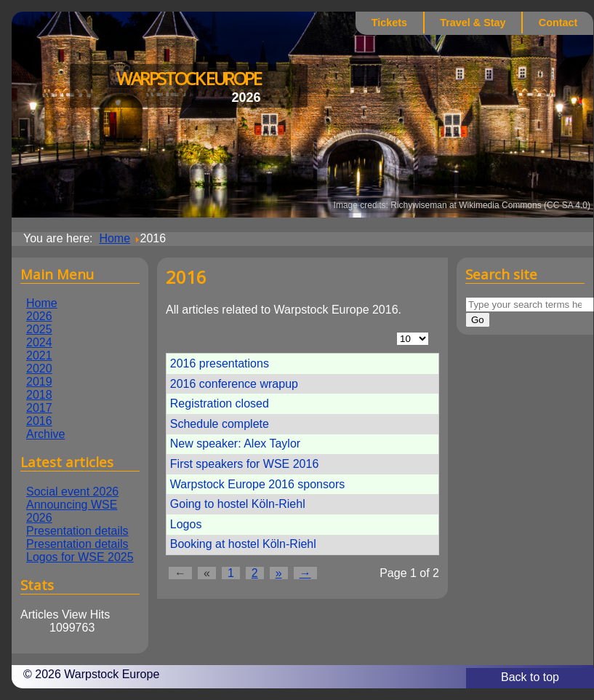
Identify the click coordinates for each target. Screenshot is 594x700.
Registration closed (220, 403)
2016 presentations (220, 363)
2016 (39, 421)
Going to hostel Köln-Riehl (238, 504)
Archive (45, 434)
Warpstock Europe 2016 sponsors (257, 484)
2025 (39, 329)
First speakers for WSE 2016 (245, 464)
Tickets (389, 23)
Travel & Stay (473, 23)
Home (42, 303)
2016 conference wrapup (234, 384)
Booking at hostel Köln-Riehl (243, 544)
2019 (39, 382)
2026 (39, 316)
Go (478, 320)
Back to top (530, 677)
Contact (558, 23)
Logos (186, 524)
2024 (39, 342)
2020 (39, 369)
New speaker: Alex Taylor (235, 444)
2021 (39, 355)
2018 (39, 395)
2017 (39, 408)
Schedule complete (220, 424)
